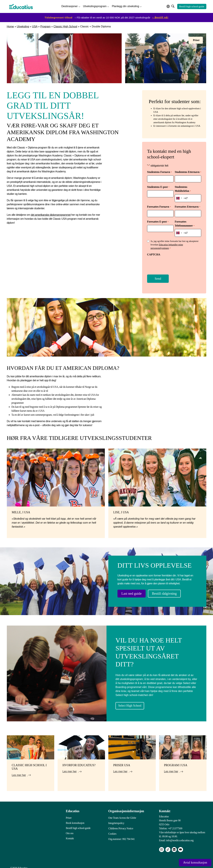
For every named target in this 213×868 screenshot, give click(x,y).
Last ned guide (134, 591)
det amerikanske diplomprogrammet (51, 214)
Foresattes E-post (158, 220)
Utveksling (23, 26)
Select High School (135, 703)
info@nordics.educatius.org (180, 838)
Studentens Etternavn (188, 172)
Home (10, 26)
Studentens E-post (158, 186)
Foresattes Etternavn (187, 205)
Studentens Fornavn (159, 172)
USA (35, 26)
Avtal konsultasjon (192, 862)
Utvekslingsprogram (95, 6)
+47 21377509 (175, 826)
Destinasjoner (70, 6)
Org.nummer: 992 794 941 (122, 836)
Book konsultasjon (75, 820)
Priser (69, 815)
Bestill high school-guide (192, 6)
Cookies (112, 830)
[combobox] (179, 197)
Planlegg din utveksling (125, 6)
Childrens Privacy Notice (121, 825)
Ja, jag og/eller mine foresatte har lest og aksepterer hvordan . (175, 243)
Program (45, 26)
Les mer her (19, 772)
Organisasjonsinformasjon (126, 808)
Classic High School (65, 26)
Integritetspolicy (116, 820)
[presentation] (172, 262)
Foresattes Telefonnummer (185, 222)
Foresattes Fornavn (159, 205)
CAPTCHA (154, 252)
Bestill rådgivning (170, 591)
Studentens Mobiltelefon (183, 188)
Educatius (73, 808)
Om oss (70, 830)
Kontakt (70, 836)
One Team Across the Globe (122, 815)
